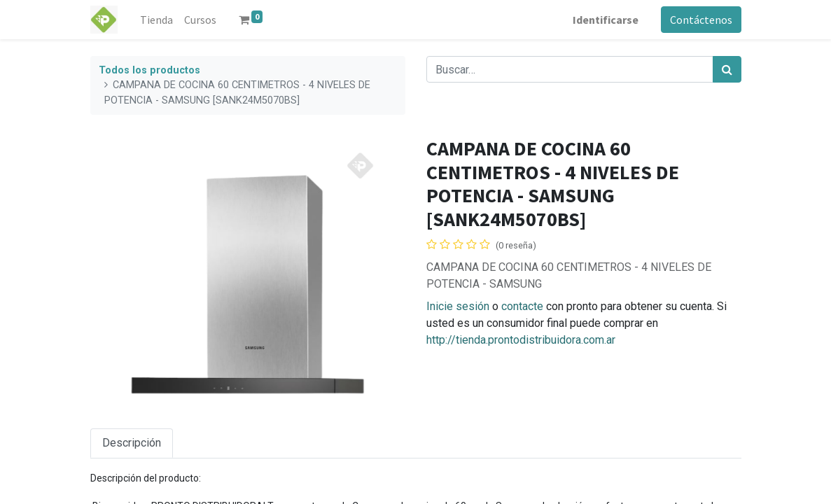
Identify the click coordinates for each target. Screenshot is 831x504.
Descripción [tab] (132, 443)
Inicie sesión (458, 306)
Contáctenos (701, 20)
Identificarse (606, 20)
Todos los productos (149, 70)
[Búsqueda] (727, 69)
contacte (522, 306)
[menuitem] (156, 20)
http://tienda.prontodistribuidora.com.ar (521, 340)
